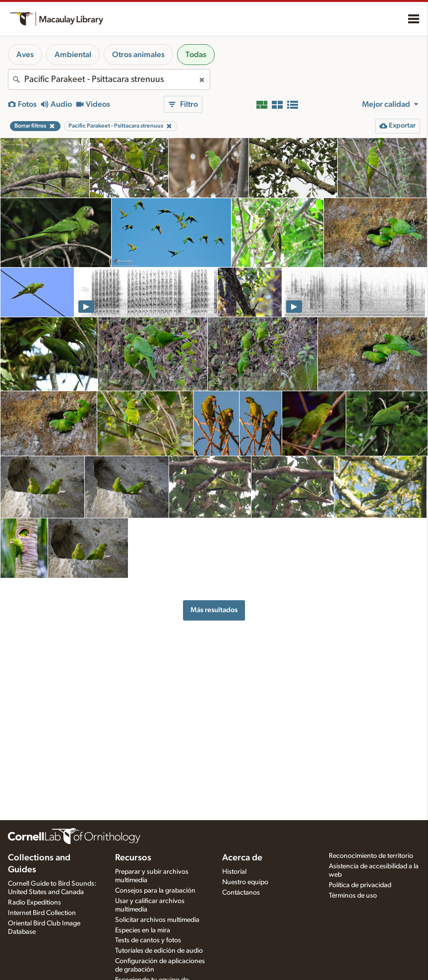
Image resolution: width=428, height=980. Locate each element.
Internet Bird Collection (42, 913)
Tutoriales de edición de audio (159, 951)
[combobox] (109, 79)
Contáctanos (241, 893)
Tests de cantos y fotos (148, 940)
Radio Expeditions (34, 903)
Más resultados (214, 610)
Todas (196, 55)
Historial (234, 872)
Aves (25, 55)
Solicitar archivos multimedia (157, 920)
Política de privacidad (360, 885)
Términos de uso (353, 896)
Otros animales (138, 55)
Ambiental (73, 55)
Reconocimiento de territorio (371, 856)
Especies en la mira (143, 930)
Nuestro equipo (245, 882)
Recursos (133, 858)
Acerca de (242, 858)
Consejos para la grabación (155, 891)
